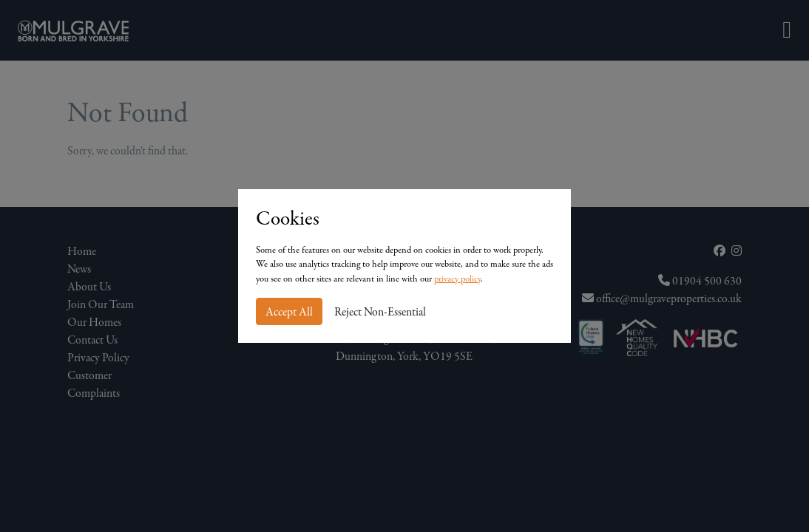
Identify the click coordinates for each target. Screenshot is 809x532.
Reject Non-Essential (380, 312)
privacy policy (457, 279)
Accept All (289, 312)
